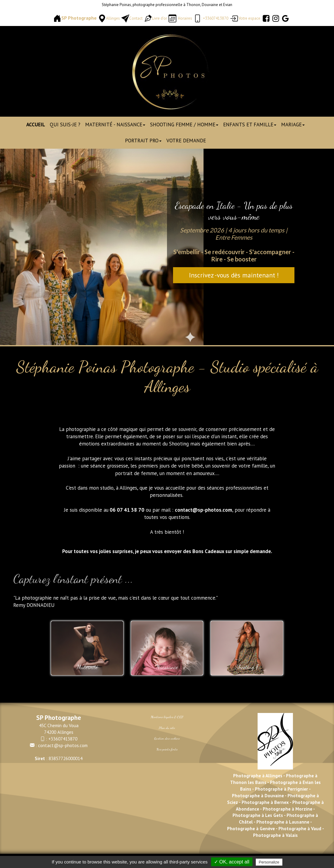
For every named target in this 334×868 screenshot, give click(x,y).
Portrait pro (143, 141)
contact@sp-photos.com (63, 745)
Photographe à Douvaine (258, 795)
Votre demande (186, 141)
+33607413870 (63, 739)
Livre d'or (159, 18)
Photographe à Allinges (258, 776)
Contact (136, 18)
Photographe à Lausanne (283, 822)
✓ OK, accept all (232, 862)
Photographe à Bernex (265, 802)
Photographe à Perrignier (281, 789)
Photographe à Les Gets (258, 815)
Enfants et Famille (250, 125)
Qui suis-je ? (65, 125)
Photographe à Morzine (288, 809)
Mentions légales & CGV (167, 717)
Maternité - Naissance (115, 125)
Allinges (113, 18)
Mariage (293, 125)
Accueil (36, 125)
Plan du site (167, 728)
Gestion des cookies (167, 738)
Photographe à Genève (251, 828)
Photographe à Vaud (299, 828)
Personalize (269, 862)
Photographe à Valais (275, 835)
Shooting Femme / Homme (184, 125)
